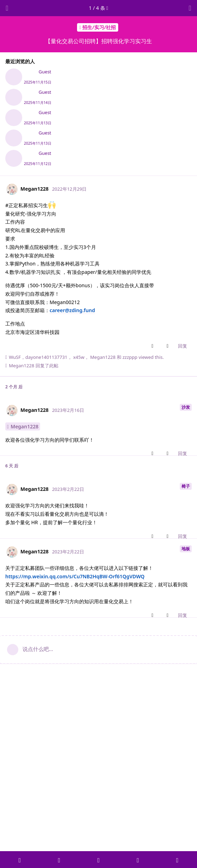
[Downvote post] (169, 346)
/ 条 (99, 8)
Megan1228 (24, 426)
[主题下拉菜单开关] (190, 8)
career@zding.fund (72, 310)
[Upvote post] (154, 346)
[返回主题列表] (7, 8)
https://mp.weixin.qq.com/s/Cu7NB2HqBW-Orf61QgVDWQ (75, 576)
